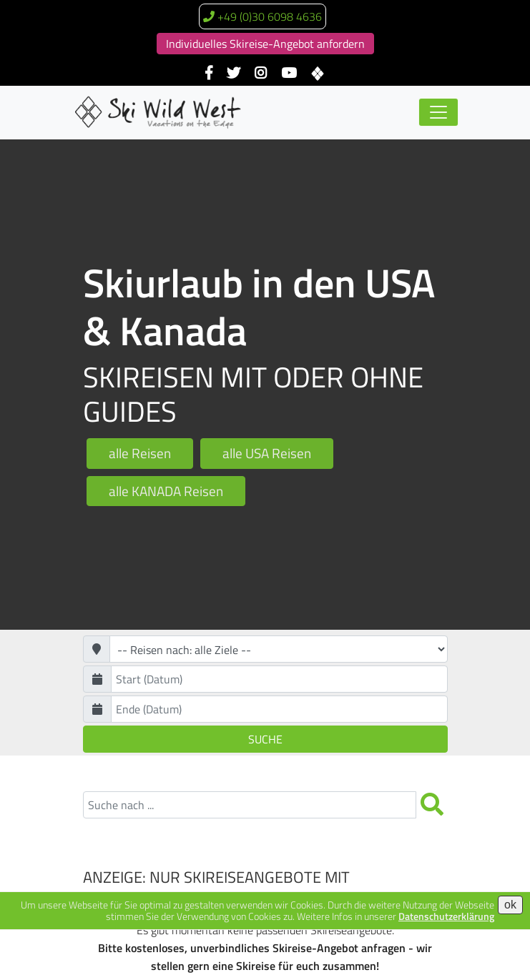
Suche (265, 739)
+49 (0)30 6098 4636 (270, 16)
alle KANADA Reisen (166, 491)
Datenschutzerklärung (446, 916)
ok (510, 905)
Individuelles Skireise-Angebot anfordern (265, 44)
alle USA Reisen (267, 453)
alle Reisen (140, 453)
